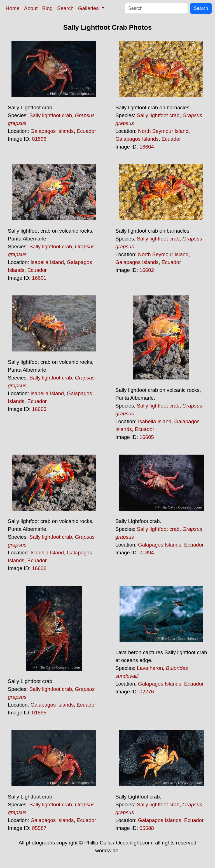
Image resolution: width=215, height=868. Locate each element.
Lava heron (150, 668)
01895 (39, 713)
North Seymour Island (163, 131)
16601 (39, 278)
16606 (39, 568)
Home (13, 8)
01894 (147, 553)
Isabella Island (47, 262)
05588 (147, 828)
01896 (39, 139)
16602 (147, 270)
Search (65, 8)
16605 (147, 437)
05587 (39, 828)
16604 (147, 147)
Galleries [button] (89, 8)
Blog (47, 8)
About (31, 8)
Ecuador (87, 131)
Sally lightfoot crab (51, 115)
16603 (39, 409)
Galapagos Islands (52, 131)
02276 (147, 692)
